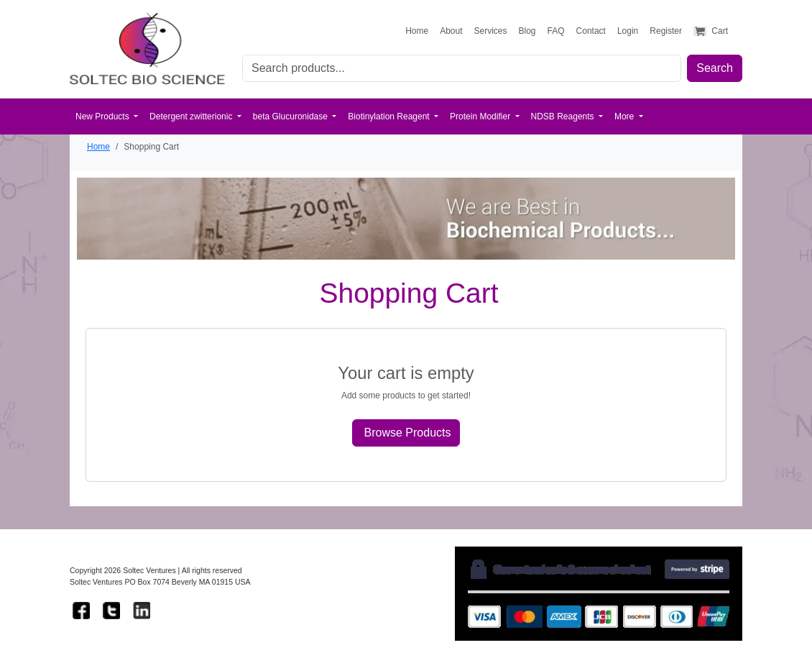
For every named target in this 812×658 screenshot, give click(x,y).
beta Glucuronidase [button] (291, 116)
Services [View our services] (491, 31)
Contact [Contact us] (591, 31)
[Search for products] (462, 68)
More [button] (626, 116)
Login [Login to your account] (628, 31)
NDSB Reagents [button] (564, 116)
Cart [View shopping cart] (711, 31)
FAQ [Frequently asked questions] (556, 31)
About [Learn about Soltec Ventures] (451, 31)
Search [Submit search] (715, 68)
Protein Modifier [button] (481, 116)
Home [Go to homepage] (417, 31)
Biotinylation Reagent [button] (390, 116)
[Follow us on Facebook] (81, 611)
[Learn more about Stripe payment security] (599, 594)
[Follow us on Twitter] (111, 611)
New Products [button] (103, 116)
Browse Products (408, 433)
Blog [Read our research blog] (527, 31)
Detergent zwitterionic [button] (192, 116)
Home (98, 147)
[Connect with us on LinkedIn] (142, 611)
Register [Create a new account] (666, 31)
